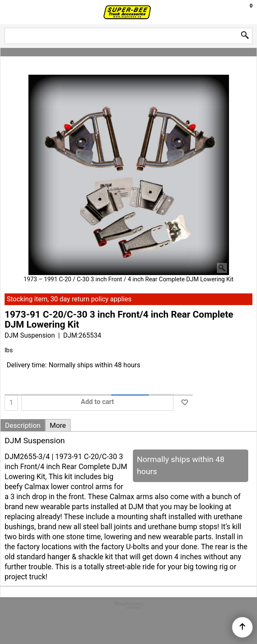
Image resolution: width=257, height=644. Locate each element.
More (58, 425)
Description (23, 425)
